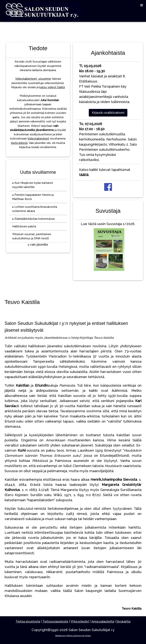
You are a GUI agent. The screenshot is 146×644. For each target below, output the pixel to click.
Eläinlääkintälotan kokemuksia (33, 219)
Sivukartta (123, 621)
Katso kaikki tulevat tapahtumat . (105, 172)
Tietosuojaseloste (55, 621)
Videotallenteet (38, 139)
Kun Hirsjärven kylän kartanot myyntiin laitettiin (33, 185)
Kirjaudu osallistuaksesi (108, 113)
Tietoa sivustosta (28, 621)
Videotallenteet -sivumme (33, 79)
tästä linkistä (19, 143)
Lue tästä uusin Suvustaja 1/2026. (108, 247)
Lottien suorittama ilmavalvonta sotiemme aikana (35, 209)
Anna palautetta (103, 621)
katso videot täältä (52, 87)
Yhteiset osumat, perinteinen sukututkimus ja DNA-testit (32, 236)
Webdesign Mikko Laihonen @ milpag (73, 636)
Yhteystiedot (80, 621)
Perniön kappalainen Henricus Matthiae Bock (33, 197)
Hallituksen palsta (24, 226)
